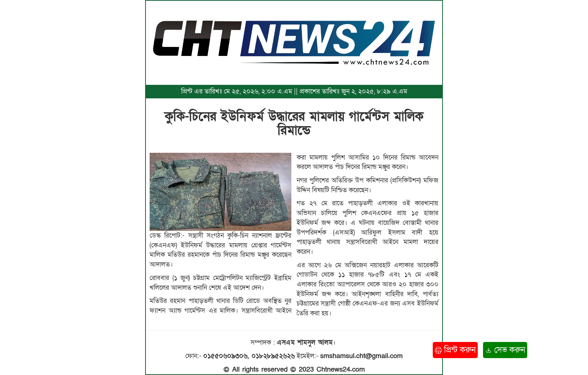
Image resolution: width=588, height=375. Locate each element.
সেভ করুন (505, 350)
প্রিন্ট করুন (455, 350)
